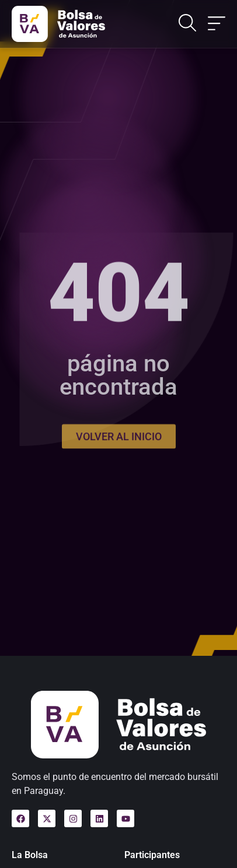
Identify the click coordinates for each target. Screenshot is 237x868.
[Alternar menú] (217, 24)
